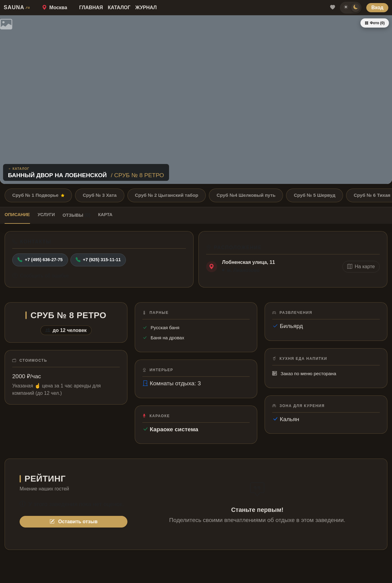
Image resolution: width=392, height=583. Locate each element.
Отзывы (76, 215)
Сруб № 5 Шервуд (315, 195)
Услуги (46, 215)
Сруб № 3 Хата (100, 195)
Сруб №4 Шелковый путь (246, 195)
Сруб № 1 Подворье (38, 195)
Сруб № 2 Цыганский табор (167, 195)
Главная (91, 8)
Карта (105, 215)
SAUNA (17, 7)
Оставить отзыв (74, 522)
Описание (17, 215)
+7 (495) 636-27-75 (40, 260)
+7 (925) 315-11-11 (98, 260)
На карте (361, 267)
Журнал (146, 8)
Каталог (119, 8)
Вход (377, 8)
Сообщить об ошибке (41, 276)
